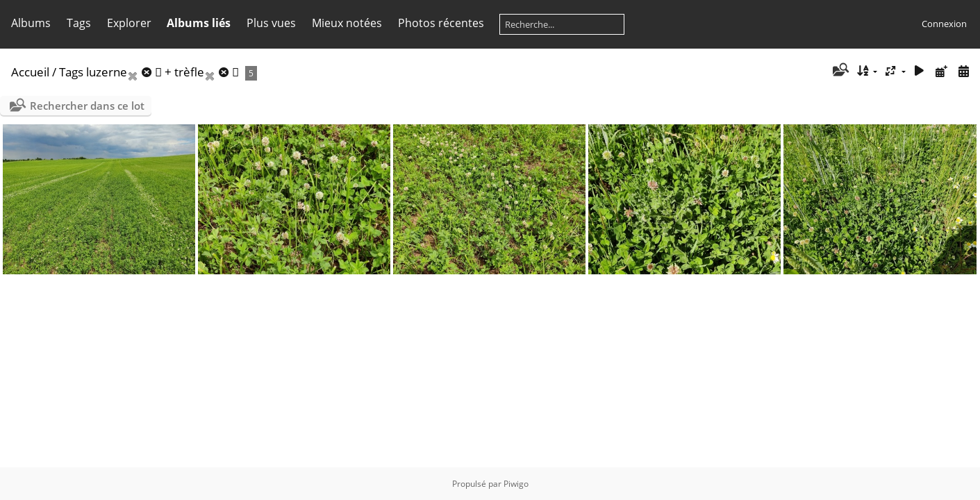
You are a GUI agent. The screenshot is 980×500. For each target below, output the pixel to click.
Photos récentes (441, 23)
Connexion (944, 24)
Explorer (129, 23)
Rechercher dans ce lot (87, 106)
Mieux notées (347, 23)
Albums (31, 23)
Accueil (30, 72)
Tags (79, 23)
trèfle (189, 72)
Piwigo (516, 484)
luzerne (107, 72)
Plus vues (271, 23)
